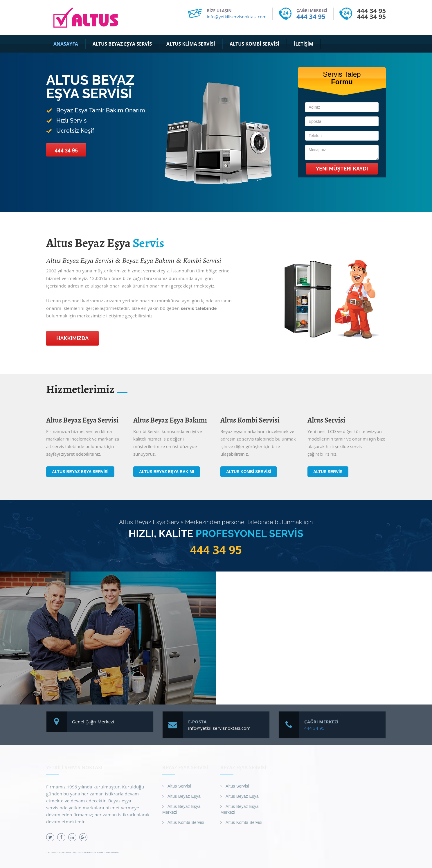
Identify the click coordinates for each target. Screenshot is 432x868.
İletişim (304, 44)
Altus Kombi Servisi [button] (254, 44)
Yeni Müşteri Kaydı (342, 169)
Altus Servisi (179, 786)
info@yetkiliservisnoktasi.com (237, 17)
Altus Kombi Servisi (249, 472)
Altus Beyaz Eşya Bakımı (167, 472)
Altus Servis (328, 472)
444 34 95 (311, 16)
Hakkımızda (72, 338)
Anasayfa (66, 44)
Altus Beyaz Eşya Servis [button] (122, 44)
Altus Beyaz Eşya (184, 797)
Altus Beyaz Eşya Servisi (80, 472)
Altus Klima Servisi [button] (191, 44)
